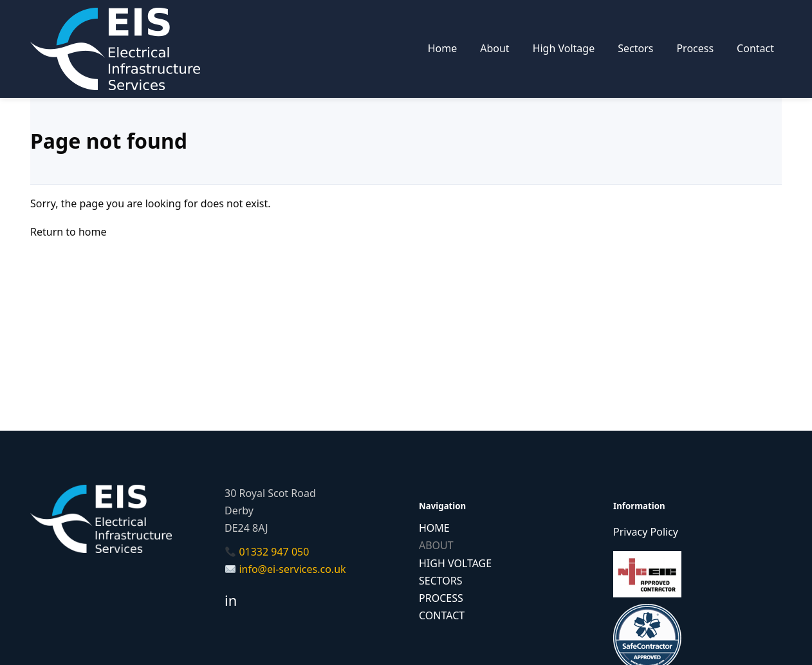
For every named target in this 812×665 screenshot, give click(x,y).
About (494, 48)
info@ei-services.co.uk (292, 569)
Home (443, 48)
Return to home (68, 232)
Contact (755, 48)
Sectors (635, 48)
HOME (434, 528)
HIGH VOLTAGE (455, 563)
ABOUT (436, 545)
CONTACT (442, 615)
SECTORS (441, 581)
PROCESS (441, 598)
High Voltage (564, 48)
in (231, 600)
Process (695, 48)
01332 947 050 (274, 552)
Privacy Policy (646, 532)
